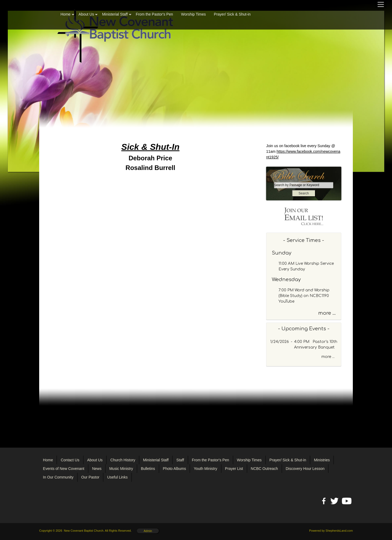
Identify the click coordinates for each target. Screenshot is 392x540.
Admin (148, 531)
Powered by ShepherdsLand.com (331, 531)
